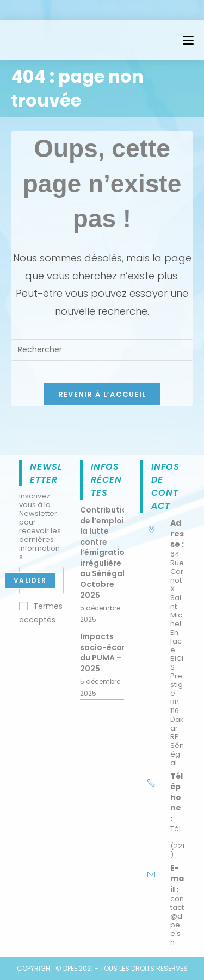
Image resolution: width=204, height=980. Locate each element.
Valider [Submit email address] (30, 580)
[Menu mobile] (188, 40)
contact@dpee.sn (177, 920)
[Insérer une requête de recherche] (102, 350)
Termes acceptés (41, 613)
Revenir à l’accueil (102, 394)
